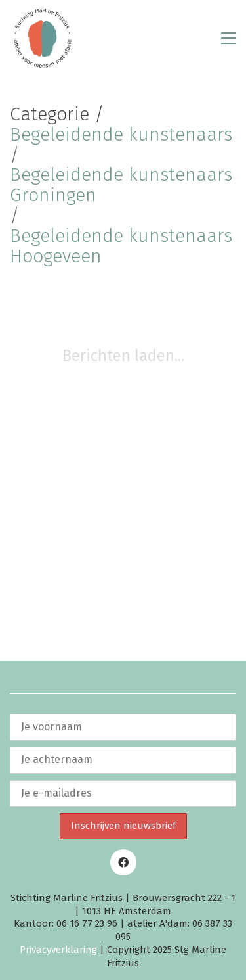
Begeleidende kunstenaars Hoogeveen (121, 246)
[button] (229, 38)
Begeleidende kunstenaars (121, 135)
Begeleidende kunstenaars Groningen (121, 185)
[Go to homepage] (43, 38)
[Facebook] (123, 862)
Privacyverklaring (58, 950)
